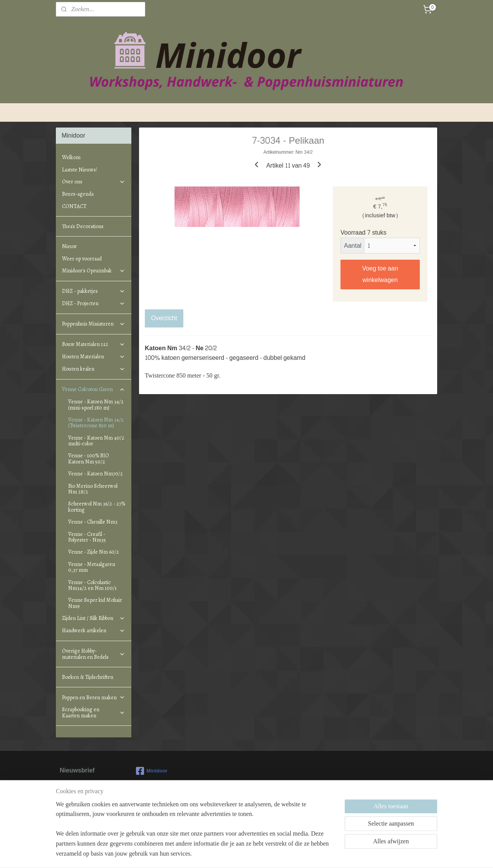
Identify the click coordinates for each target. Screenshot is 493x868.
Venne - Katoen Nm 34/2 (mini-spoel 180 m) (96, 405)
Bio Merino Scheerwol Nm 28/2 (93, 489)
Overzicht (164, 318)
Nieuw (70, 246)
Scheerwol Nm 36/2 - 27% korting (97, 507)
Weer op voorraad (82, 259)
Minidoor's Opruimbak (94, 271)
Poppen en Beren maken (94, 698)
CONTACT (74, 206)
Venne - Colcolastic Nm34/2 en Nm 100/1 (92, 585)
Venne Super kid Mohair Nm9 (95, 603)
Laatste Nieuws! (80, 170)
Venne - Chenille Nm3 (93, 522)
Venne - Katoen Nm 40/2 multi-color (96, 441)
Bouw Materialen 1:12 (94, 344)
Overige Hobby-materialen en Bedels (94, 654)
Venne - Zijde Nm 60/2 (94, 552)
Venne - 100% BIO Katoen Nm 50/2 (89, 458)
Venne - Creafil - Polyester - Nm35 (87, 537)
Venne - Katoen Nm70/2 (96, 474)
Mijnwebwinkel (316, 854)
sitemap (218, 854)
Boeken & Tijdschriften (88, 677)
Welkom (71, 157)
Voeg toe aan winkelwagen (380, 274)
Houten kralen (94, 369)
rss (231, 854)
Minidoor (152, 771)
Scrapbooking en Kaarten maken (94, 712)
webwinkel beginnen (257, 854)
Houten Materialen (94, 357)
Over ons (94, 182)
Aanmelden (81, 815)
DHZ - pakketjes (94, 291)
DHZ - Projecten (94, 303)
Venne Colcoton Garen (94, 389)
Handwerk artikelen (94, 630)
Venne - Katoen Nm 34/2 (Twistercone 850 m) (96, 423)
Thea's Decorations (83, 226)
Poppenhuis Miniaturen (94, 324)
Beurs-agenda (78, 194)
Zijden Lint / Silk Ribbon (94, 618)
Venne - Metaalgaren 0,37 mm (92, 567)
